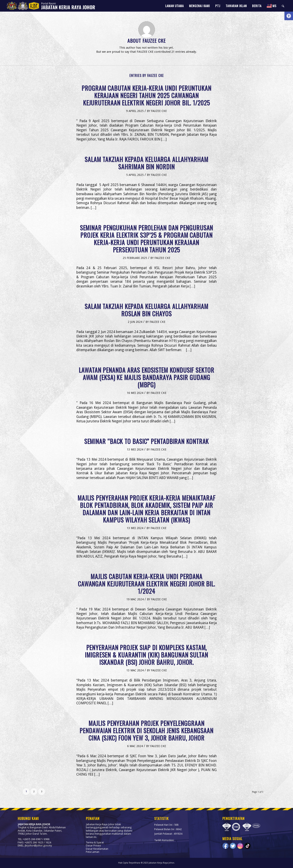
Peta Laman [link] (93, 852)
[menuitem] (175, 6)
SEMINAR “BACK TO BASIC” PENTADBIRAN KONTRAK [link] (147, 441)
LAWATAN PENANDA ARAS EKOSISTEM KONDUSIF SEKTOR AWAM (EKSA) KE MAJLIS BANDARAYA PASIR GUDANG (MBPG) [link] (146, 377)
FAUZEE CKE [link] (159, 111)
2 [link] (34, 792)
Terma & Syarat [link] (95, 842)
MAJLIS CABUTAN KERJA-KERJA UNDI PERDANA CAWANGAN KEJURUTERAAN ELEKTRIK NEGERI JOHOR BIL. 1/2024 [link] (146, 584)
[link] (289, 16)
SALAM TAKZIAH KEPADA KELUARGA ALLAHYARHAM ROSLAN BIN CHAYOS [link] (146, 310)
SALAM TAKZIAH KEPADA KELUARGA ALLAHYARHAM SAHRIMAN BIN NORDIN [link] (146, 163)
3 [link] (42, 792)
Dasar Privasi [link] (93, 846)
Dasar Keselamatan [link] (97, 849)
